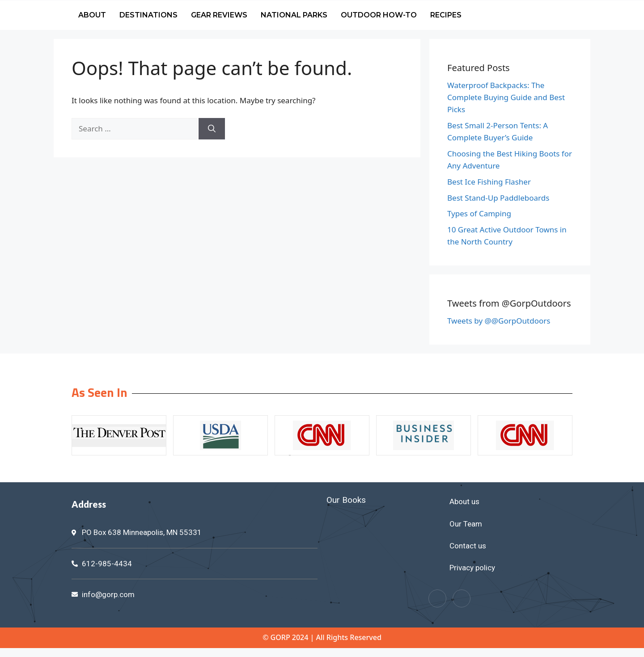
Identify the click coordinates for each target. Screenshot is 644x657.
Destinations (148, 15)
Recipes (446, 15)
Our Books (346, 500)
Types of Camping (479, 213)
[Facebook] (437, 598)
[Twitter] (462, 598)
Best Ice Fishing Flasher (489, 182)
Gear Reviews (219, 15)
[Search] (212, 129)
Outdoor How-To (379, 15)
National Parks (294, 15)
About (92, 15)
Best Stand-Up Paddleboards (498, 198)
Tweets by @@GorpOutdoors (499, 321)
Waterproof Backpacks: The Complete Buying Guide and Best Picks (506, 97)
